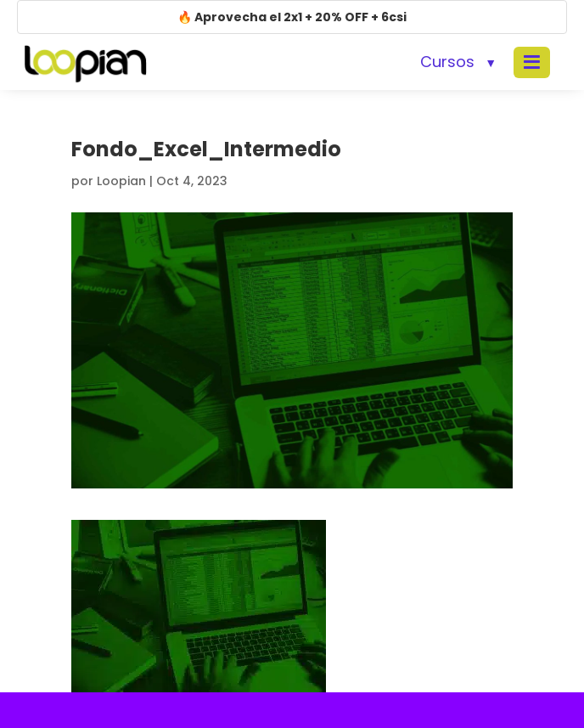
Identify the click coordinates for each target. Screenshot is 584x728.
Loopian (121, 181)
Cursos (447, 62)
